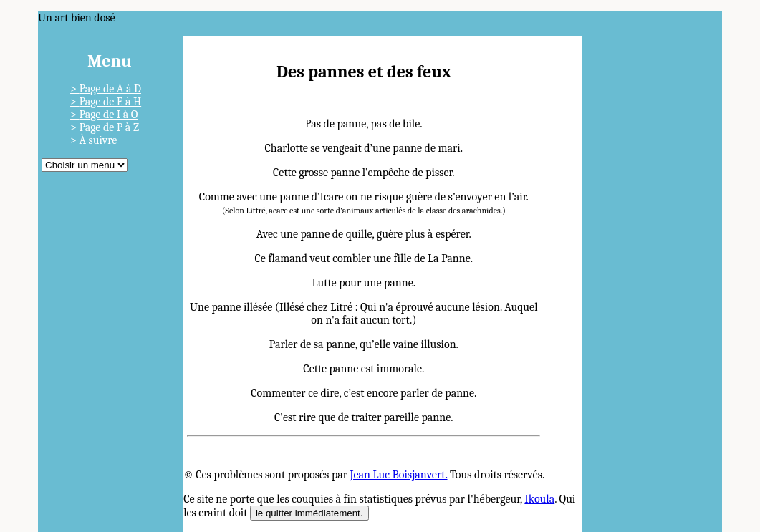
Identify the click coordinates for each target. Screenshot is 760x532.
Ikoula (539, 499)
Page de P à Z (109, 127)
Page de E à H (110, 102)
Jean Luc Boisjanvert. (399, 475)
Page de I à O (108, 115)
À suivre (98, 140)
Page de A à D (110, 89)
